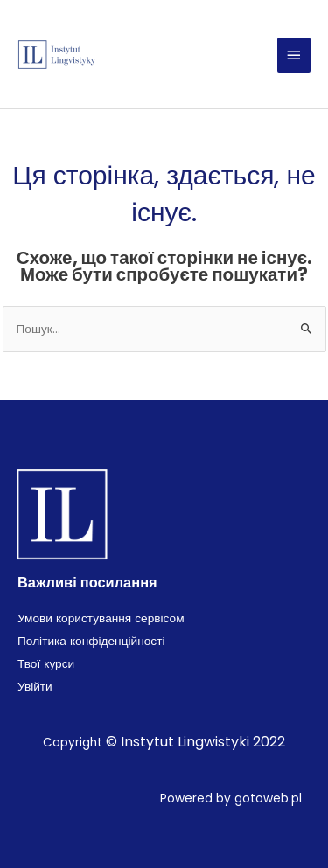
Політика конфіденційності (91, 641)
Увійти (35, 687)
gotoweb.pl (268, 799)
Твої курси (46, 664)
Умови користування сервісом (101, 618)
